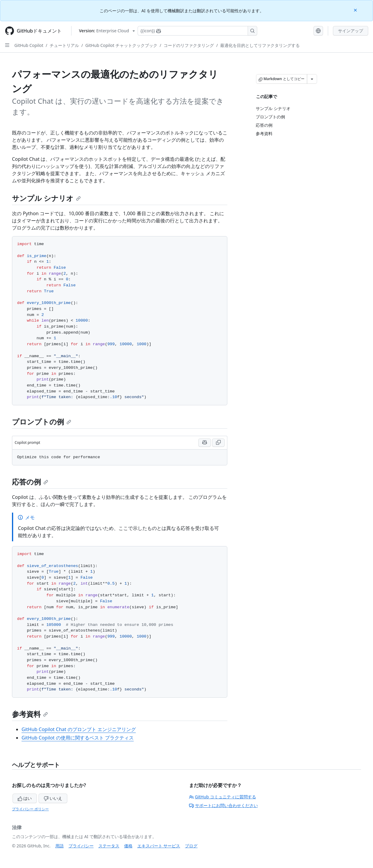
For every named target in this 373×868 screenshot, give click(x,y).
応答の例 (30, 482)
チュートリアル (64, 45)
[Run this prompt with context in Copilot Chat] (205, 443)
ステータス (109, 846)
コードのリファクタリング (189, 45)
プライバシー (81, 846)
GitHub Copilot (29, 45)
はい (25, 798)
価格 (128, 846)
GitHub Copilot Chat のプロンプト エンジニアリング (79, 729)
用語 (60, 846)
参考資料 (30, 714)
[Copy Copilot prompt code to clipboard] (218, 443)
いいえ (53, 798)
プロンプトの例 (42, 422)
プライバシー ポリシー (30, 809)
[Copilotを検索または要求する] (197, 31)
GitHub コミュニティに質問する (223, 797)
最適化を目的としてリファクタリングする (260, 45)
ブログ (191, 846)
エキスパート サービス (159, 846)
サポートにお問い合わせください (223, 805)
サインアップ (351, 31)
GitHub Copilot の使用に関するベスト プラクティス (78, 738)
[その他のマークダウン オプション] (312, 79)
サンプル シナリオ (46, 198)
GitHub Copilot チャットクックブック (121, 45)
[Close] (356, 10)
